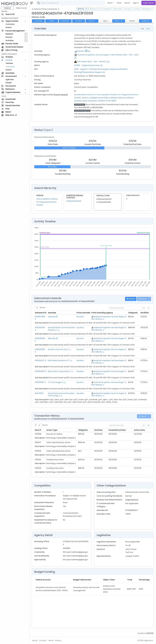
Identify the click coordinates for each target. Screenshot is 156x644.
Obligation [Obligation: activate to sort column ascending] (83, 430)
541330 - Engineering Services (87, 65)
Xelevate (52, 317)
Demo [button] (127, 3)
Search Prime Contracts (44, 9)
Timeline (79, 21)
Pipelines (9, 34)
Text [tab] (148, 29)
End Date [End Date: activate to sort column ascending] (98, 430)
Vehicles (9, 63)
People (9, 83)
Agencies (10, 79)
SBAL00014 (39, 393)
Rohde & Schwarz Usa (57, 349)
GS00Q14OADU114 (74, 201)
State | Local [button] (21, 8)
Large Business (132, 500)
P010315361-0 (40, 382)
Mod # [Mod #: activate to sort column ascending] (38, 430)
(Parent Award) (61, 95)
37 (75, 91)
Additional (145, 21)
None (76, 83)
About (35, 640)
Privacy (58, 640)
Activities (10, 40)
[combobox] (73, 3)
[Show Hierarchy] (89, 51)
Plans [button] (119, 3)
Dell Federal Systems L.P (58, 360)
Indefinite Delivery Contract (75, 196)
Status (52, 21)
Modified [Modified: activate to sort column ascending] (145, 313)
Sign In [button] (136, 3)
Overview (38, 21)
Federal (7, 8)
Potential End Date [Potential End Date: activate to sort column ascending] (117, 430)
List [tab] (143, 29)
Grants (9, 27)
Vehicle (40, 195)
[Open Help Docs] (58, 9)
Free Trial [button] (149, 3)
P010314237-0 (41, 360)
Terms (51, 640)
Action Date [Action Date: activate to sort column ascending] (139, 430)
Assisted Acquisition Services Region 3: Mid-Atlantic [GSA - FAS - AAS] (108, 55)
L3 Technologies (55, 382)
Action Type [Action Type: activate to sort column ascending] (52, 430)
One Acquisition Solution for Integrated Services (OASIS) (47, 202)
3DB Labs (52, 338)
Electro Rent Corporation (58, 371)
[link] (149, 426)
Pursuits (9, 37)
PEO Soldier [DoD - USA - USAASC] (92, 62)
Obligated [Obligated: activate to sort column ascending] (133, 313)
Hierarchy (65, 21)
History (119, 21)
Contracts (10, 24)
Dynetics (81, 51)
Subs (92, 21)
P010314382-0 (41, 371)
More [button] (110, 3)
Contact (43, 640)
